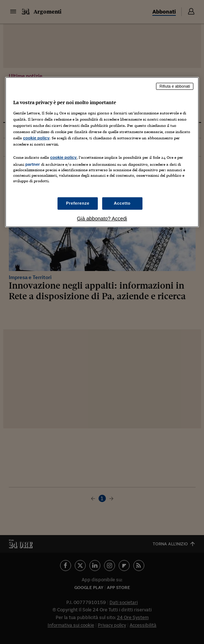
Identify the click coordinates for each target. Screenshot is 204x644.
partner (33, 164)
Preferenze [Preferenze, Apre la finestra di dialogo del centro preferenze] (78, 203)
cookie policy (36, 138)
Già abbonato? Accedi (102, 218)
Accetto (122, 203)
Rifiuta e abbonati (175, 86)
